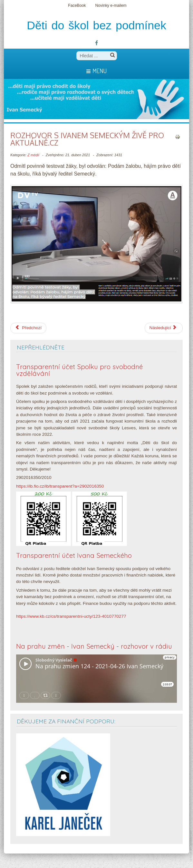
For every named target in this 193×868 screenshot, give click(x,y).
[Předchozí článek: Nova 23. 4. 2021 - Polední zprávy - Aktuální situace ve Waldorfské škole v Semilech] (28, 328)
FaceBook (77, 5)
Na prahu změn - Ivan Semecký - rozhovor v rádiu (94, 646)
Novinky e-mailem (111, 5)
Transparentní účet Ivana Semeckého (74, 555)
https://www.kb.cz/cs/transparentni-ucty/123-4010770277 (71, 616)
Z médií (33, 155)
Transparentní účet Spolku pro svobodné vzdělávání (79, 370)
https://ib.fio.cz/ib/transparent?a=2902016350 (60, 486)
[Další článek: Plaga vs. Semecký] (164, 328)
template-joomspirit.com (191, 846)
